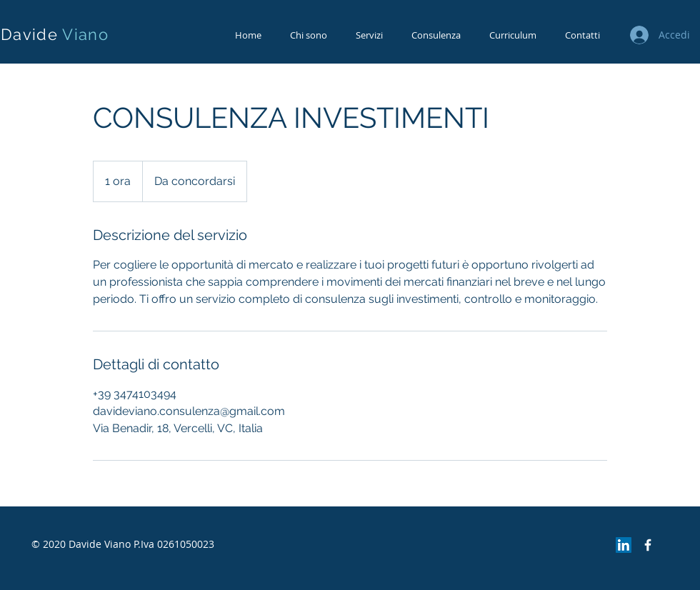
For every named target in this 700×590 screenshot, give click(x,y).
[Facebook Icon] (648, 545)
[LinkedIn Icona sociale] (624, 545)
